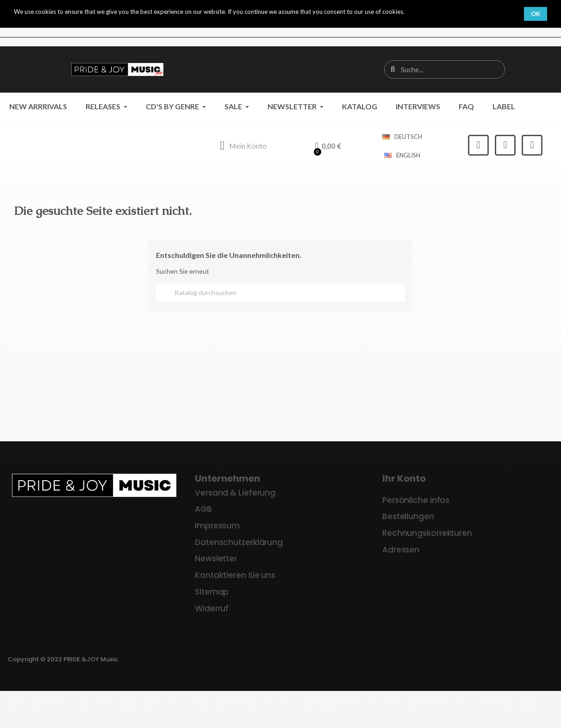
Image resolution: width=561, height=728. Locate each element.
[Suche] (280, 293)
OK (536, 14)
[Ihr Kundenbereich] (243, 146)
